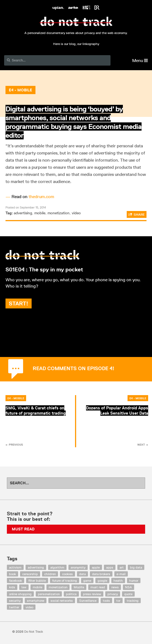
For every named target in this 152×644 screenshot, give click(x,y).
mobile (40, 213)
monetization (59, 213)
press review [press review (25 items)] (92, 594)
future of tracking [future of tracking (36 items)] (65, 580)
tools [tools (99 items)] (106, 601)
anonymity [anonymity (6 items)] (78, 567)
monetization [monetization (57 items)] (58, 587)
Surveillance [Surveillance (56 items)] (88, 601)
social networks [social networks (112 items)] (62, 601)
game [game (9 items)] (87, 580)
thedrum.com (41, 197)
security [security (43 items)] (15, 601)
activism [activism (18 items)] (15, 567)
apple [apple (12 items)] (96, 567)
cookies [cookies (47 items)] (67, 574)
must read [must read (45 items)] (98, 587)
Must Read (23, 529)
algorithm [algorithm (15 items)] (57, 567)
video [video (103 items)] (29, 607)
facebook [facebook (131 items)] (16, 580)
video (76, 213)
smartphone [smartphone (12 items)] (36, 601)
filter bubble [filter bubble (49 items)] (37, 580)
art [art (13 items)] (122, 567)
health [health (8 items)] (118, 580)
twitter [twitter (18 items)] (14, 607)
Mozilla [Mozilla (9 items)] (79, 587)
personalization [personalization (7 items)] (49, 594)
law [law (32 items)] (24, 587)
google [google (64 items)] (102, 580)
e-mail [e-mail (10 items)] (121, 574)
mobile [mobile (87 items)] (38, 587)
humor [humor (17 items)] (134, 580)
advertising (23, 213)
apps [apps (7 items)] (110, 567)
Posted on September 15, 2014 (26, 207)
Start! (19, 303)
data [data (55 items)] (82, 574)
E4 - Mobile (20, 90)
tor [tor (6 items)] (118, 601)
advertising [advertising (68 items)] (36, 567)
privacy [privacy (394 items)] (113, 594)
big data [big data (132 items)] (136, 567)
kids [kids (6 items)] (12, 587)
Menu (140, 61)
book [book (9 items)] (13, 574)
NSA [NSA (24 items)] (128, 587)
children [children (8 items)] (50, 574)
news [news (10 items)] (115, 587)
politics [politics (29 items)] (71, 594)
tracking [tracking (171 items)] (133, 601)
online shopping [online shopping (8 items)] (20, 594)
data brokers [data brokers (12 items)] (101, 574)
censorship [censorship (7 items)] (30, 574)
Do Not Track (76, 21)
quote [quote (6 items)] (128, 594)
